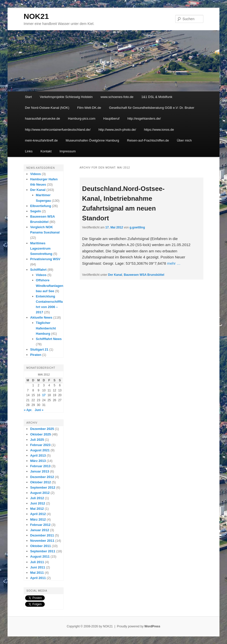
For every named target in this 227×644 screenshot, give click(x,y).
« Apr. (28, 410)
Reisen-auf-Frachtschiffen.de (148, 140)
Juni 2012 (38, 503)
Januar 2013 (40, 471)
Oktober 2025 (40, 434)
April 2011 (38, 578)
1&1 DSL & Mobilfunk (157, 97)
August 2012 (40, 493)
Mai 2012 (37, 509)
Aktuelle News (41, 317)
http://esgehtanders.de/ (144, 118)
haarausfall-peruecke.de (42, 118)
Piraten (36, 355)
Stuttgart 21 (39, 349)
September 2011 (43, 551)
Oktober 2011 (40, 546)
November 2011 (42, 541)
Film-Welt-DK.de (89, 108)
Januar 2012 (40, 530)
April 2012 (38, 514)
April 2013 (38, 455)
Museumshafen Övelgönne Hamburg (92, 140)
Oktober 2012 (40, 482)
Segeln (36, 211)
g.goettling (137, 227)
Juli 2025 (37, 440)
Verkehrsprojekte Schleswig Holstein (66, 97)
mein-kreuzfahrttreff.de (41, 140)
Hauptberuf (111, 118)
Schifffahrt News (49, 339)
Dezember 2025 (42, 429)
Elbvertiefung (41, 206)
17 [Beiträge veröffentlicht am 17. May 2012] (44, 395)
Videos (35, 174)
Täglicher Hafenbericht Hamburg (46, 328)
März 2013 (38, 461)
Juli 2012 (37, 498)
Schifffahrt (38, 270)
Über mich (184, 140)
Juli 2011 (37, 562)
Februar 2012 (40, 525)
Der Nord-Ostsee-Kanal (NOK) (47, 108)
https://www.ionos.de (159, 130)
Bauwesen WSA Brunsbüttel (144, 275)
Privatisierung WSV (45, 259)
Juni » (39, 410)
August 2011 (40, 556)
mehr (174, 263)
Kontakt (46, 151)
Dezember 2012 (42, 477)
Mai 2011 (37, 573)
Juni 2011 (38, 567)
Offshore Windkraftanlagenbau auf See (50, 285)
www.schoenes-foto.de (117, 97)
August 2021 (40, 450)
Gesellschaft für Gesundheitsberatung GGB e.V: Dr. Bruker (152, 108)
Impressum (68, 151)
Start (28, 97)
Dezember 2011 (42, 535)
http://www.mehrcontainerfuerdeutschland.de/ (58, 130)
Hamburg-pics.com (82, 118)
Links (29, 151)
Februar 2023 (40, 445)
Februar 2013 (40, 466)
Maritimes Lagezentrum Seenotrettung (41, 248)
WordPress (152, 626)
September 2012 (43, 487)
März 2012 (38, 519)
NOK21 (36, 16)
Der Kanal (115, 275)
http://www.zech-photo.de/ (117, 130)
